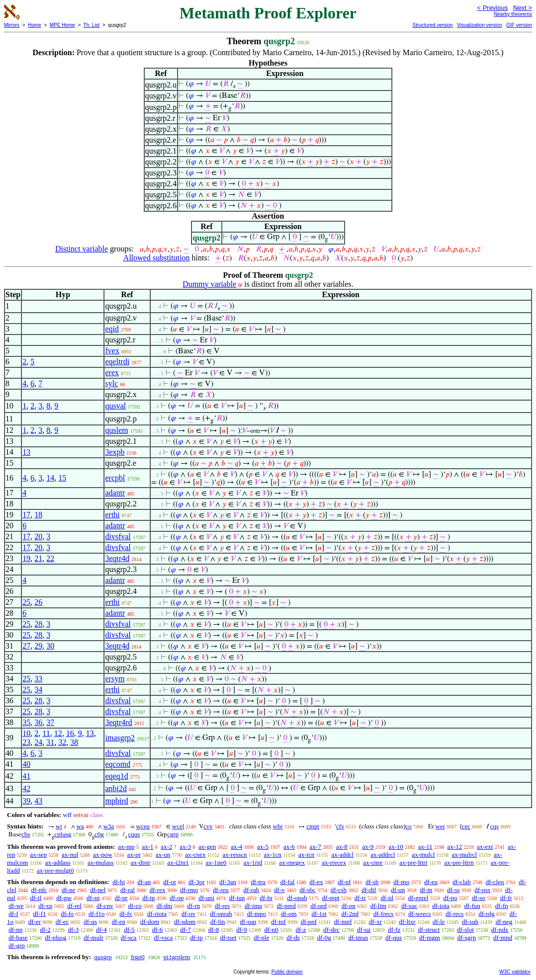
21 (38, 558)
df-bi (119, 882)
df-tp (148, 898)
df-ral (128, 890)
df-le (439, 922)
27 (26, 646)
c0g (99, 834)
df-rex (158, 890)
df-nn (15, 930)
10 (26, 733)
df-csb (339, 890)
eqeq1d (116, 776)
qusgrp (103, 957)
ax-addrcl (383, 855)
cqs (494, 826)
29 (38, 646)
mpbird (116, 801)
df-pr (121, 898)
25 (26, 602)
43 (38, 801)
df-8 (214, 930)
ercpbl (115, 478)
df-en (119, 922)
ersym (115, 679)
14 (50, 478)
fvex (112, 351)
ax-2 (166, 847)
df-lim (379, 906)
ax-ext (485, 847)
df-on (349, 906)
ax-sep (38, 855)
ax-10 (396, 847)
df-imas (358, 938)
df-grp (17, 945)
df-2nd (350, 914)
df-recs (454, 914)
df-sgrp (467, 938)
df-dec (331, 930)
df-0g (324, 938)
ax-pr (134, 855)
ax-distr (141, 862)
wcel (178, 826)
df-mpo (257, 914)
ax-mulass (101, 862)
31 (50, 742)
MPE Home (62, 25)
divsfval (118, 536)
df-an (144, 882)
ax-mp (127, 847)
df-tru (258, 882)
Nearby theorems (513, 14)
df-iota (441, 906)
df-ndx (500, 930)
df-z (301, 930)
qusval (115, 406)
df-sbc (308, 890)
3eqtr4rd (118, 722)
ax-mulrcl (465, 855)
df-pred (286, 906)
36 (38, 722)
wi (59, 826)
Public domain (287, 972)
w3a (109, 826)
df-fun (473, 906)
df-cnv (105, 906)
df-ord (319, 906)
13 (26, 452)
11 (46, 733)
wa (80, 826)
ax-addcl (342, 855)
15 (62, 478)
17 (26, 515)
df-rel (74, 906)
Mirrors (12, 25)
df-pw (64, 898)
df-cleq (495, 882)
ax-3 (185, 847)
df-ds (293, 938)
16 (70, 733)
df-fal (288, 882)
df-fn (502, 906)
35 (26, 722)
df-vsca (163, 938)
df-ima (253, 906)
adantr (115, 493)
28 (38, 624)
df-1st (319, 914)
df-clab (462, 882)
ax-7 (315, 847)
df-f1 (40, 914)
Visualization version (480, 25)
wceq (143, 826)
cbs (26, 834)
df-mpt (330, 898)
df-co (135, 906)
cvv (208, 826)
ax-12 (455, 847)
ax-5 (263, 847)
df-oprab (221, 914)
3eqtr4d (117, 558)
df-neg (504, 922)
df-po (450, 898)
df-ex (316, 882)
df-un (398, 890)
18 (38, 515)
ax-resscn (234, 855)
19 (26, 558)
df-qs (90, 922)
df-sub (470, 922)
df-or (170, 882)
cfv (340, 826)
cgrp (173, 834)
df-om (289, 914)
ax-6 (289, 847)
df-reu (221, 890)
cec (466, 826)
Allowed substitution (157, 258)
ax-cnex (195, 855)
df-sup (248, 922)
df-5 (129, 930)
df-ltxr (407, 922)
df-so (479, 898)
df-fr (506, 898)
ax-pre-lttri (413, 862)
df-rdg (487, 914)
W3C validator (515, 972)
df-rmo (189, 890)
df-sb (372, 882)
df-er (35, 922)
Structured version (432, 25)
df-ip (196, 938)
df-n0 (271, 930)
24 (38, 742)
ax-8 (342, 847)
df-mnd (503, 938)
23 (26, 742)
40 (26, 764)
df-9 (242, 930)
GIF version (519, 25)
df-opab (297, 898)
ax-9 (368, 847)
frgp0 (138, 957)
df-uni (206, 898)
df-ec (62, 922)
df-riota (157, 914)
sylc (111, 383)
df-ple (261, 938)
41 (26, 776)
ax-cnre (373, 862)
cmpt (313, 826)
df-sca (129, 938)
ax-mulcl (423, 855)
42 (26, 788)
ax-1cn (273, 855)
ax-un (163, 855)
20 (38, 536)
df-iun (237, 898)
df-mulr (93, 938)
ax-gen (207, 847)
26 (38, 602)
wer (441, 826)
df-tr (360, 898)
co (408, 826)
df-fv (126, 914)
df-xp (45, 906)
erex (112, 372)
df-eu (431, 882)
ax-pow (103, 855)
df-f (13, 914)
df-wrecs (419, 914)
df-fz (394, 930)
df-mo (401, 882)
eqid (112, 329)
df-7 (185, 930)
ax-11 (425, 847)
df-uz (364, 930)
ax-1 (148, 847)
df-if (36, 898)
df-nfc (39, 890)
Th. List (92, 25)
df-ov (188, 914)
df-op (177, 898)
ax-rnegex (292, 862)
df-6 (158, 930)
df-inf (278, 922)
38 (74, 742)
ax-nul (70, 855)
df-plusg (55, 938)
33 (38, 679)
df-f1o (97, 914)
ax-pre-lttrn (459, 862)
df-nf (345, 882)
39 (26, 801)
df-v (279, 890)
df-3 (74, 930)
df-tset (228, 938)
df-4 (101, 930)
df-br (266, 898)
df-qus (394, 938)
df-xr (375, 922)
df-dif (369, 890)
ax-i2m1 (178, 862)
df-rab (252, 890)
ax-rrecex (334, 862)
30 (50, 646)
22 (50, 558)
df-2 (45, 930)
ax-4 (236, 847)
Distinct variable (82, 249)
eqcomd (118, 764)
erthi (112, 515)
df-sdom (185, 922)
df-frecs (383, 914)
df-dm (165, 906)
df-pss (482, 890)
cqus (134, 834)
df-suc (409, 906)
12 (58, 733)
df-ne (68, 890)
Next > (523, 8)
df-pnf (309, 922)
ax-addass (58, 862)
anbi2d (116, 788)
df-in (426, 890)
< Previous (492, 8)
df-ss (453, 890)
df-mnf (343, 922)
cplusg (63, 834)
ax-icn (306, 855)
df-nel (98, 890)
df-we (16, 906)
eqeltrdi (117, 362)
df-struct (429, 930)
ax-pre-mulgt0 (55, 870)
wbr (278, 826)
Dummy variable (209, 284)
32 (62, 742)
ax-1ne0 (216, 862)
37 (50, 722)
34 (38, 690)
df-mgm (430, 938)
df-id (387, 898)
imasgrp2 (120, 738)
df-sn (93, 898)
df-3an (228, 882)
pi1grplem (177, 957)
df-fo (67, 914)
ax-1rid (253, 862)
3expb (115, 452)
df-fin (218, 922)
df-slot (465, 930)
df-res (222, 906)
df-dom (150, 922)
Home (35, 25)
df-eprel (418, 898)
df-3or (197, 882)
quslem (116, 430)
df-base (18, 938)
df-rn (193, 906)
